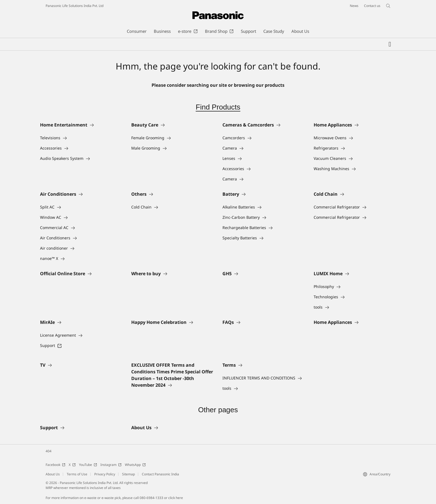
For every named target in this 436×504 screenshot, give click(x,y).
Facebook (55, 465)
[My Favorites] (390, 44)
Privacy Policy (105, 474)
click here (176, 498)
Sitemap (128, 474)
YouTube (88, 465)
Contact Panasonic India (160, 474)
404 (49, 451)
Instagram (111, 465)
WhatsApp (135, 465)
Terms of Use (77, 474)
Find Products (218, 107)
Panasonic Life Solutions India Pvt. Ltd (75, 6)
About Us (53, 474)
